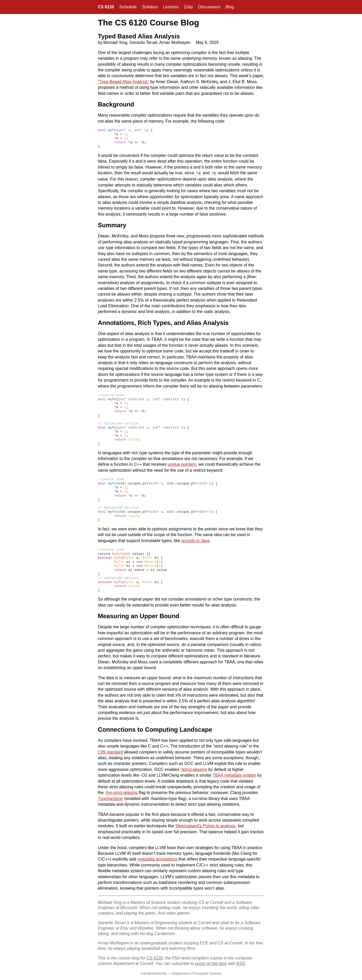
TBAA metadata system (234, 775)
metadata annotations (157, 859)
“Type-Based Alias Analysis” (124, 82)
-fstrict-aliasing (194, 769)
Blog (230, 7)
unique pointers (182, 464)
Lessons (171, 7)
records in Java (196, 540)
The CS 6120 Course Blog (149, 23)
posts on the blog (211, 963)
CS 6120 (106, 7)
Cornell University (154, 973)
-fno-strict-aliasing (121, 792)
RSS (241, 963)
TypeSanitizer (111, 798)
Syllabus (150, 7)
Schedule (128, 7)
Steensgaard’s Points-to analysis (205, 825)
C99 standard (110, 752)
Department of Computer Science (197, 973)
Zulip (188, 7)
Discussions (209, 7)
